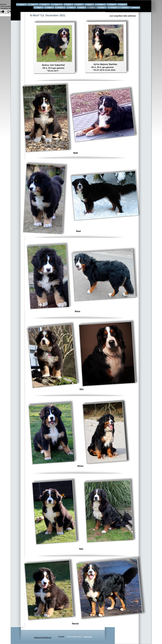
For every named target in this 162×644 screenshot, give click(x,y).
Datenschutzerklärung (43, 637)
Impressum (88, 637)
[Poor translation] (10, 12)
